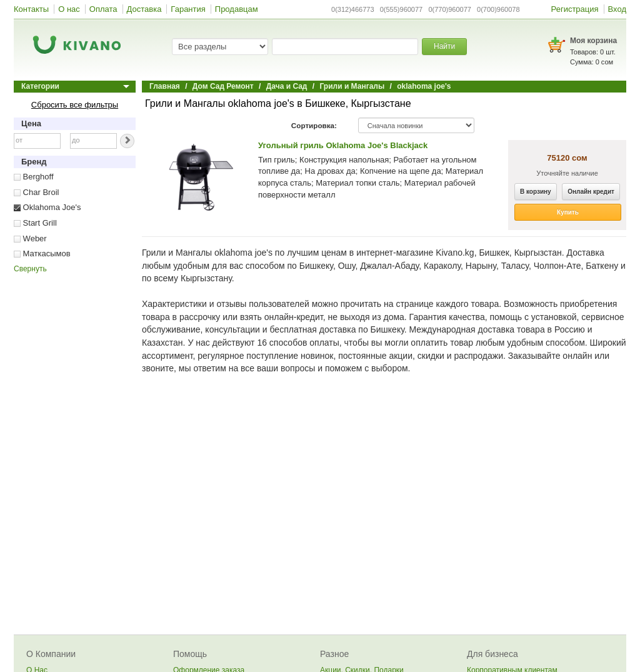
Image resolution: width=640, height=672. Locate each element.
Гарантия (188, 9)
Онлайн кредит (591, 192)
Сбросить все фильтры (75, 105)
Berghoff (34, 177)
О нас (69, 9)
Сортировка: (314, 125)
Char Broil (36, 192)
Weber (30, 238)
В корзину (536, 192)
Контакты (31, 9)
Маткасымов (42, 253)
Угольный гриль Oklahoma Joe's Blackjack (343, 145)
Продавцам (237, 9)
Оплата (103, 9)
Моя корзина (593, 41)
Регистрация (575, 9)
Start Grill (35, 223)
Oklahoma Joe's (47, 207)
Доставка (144, 9)
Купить (568, 212)
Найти (444, 46)
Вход (617, 9)
